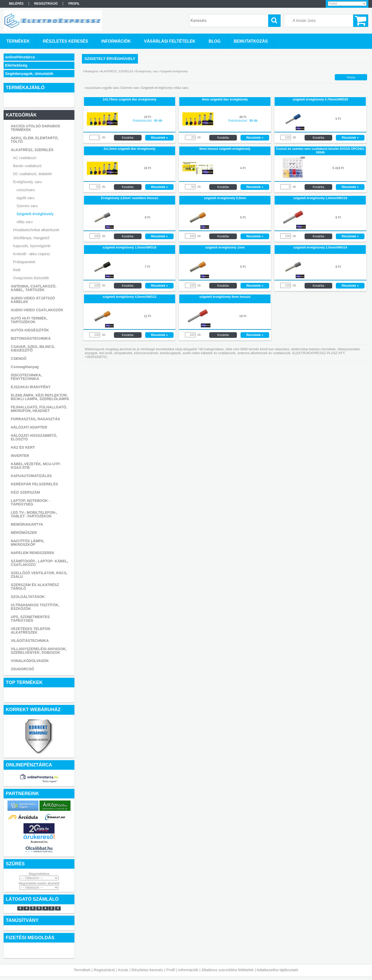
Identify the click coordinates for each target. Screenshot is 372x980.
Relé (17, 270)
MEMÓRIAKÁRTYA (27, 524)
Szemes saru (27, 206)
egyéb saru (25, 198)
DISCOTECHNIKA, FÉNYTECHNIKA (26, 377)
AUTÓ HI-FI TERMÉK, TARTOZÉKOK (29, 320)
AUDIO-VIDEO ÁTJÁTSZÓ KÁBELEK (33, 300)
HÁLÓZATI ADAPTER (29, 427)
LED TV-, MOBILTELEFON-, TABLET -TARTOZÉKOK (34, 514)
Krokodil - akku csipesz (32, 254)
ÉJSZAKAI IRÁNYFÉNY (31, 387)
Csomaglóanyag (25, 367)
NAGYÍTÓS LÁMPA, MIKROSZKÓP (28, 543)
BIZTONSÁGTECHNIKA (31, 338)
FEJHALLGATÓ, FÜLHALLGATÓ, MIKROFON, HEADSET (39, 409)
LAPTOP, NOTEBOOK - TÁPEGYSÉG (30, 502)
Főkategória (91, 71)
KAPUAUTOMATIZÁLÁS (31, 476)
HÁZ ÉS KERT (23, 447)
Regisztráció (104, 970)
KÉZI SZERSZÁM (25, 492)
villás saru (25, 222)
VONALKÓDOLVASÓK (30, 661)
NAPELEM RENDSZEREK (33, 553)
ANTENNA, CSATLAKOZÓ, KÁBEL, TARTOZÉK (34, 288)
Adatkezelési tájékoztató (277, 970)
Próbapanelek (24, 262)
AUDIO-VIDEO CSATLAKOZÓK (37, 310)
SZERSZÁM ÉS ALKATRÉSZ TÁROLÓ (35, 587)
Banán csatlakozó (28, 166)
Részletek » (159, 138)
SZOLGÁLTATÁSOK (28, 597)
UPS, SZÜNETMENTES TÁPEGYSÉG (30, 619)
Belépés (16, 4)
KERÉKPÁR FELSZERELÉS (34, 484)
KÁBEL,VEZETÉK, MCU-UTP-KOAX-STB (36, 466)
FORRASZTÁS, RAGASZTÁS (36, 419)
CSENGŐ (19, 359)
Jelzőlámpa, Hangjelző (31, 238)
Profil (171, 970)
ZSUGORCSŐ (22, 669)
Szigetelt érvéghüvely (35, 214)
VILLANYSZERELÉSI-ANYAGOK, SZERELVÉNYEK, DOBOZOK (39, 651)
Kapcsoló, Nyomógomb (32, 246)
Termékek (82, 970)
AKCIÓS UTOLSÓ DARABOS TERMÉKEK (36, 128)
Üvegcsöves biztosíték (31, 278)
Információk (188, 970)
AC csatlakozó (25, 158)
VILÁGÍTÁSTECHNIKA (30, 641)
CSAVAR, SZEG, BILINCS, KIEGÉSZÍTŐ (33, 348)
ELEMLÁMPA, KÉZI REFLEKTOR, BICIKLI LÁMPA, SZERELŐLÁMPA (40, 397)
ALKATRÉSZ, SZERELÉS (32, 150)
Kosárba (128, 138)
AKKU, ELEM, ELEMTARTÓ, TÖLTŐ (35, 140)
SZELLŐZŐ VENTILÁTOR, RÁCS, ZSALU (39, 575)
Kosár (123, 970)
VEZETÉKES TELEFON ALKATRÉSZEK (30, 631)
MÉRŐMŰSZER (24, 533)
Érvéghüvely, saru (28, 182)
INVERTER (20, 456)
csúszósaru (26, 190)
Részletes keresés (147, 970)
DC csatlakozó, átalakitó (33, 174)
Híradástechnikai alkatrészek (36, 230)
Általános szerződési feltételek (228, 970)
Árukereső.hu (39, 842)
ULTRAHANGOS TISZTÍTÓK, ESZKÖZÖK (35, 607)
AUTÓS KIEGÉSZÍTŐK (30, 330)
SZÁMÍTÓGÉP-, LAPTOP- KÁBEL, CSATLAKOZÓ (40, 563)
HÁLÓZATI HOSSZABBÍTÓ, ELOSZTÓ (34, 437)
